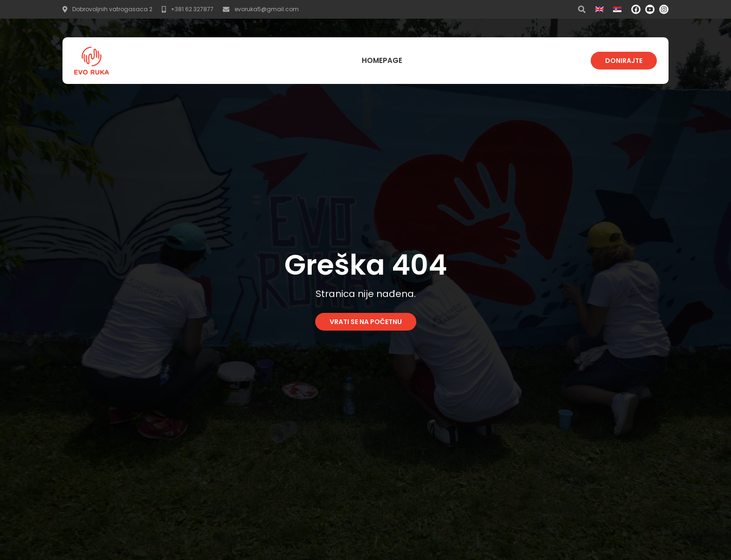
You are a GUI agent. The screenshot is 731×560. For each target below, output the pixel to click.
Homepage (382, 60)
